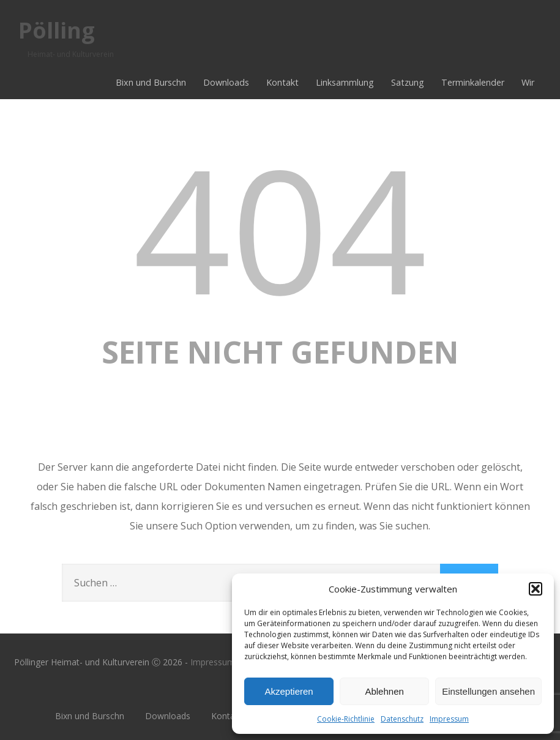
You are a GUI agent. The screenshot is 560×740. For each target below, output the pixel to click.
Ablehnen (384, 691)
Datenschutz (402, 719)
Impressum (449, 719)
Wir (528, 82)
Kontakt (282, 82)
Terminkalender (473, 82)
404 (280, 228)
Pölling (57, 30)
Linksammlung (345, 82)
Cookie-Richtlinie (346, 719)
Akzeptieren (289, 691)
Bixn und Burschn (151, 82)
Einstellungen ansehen (488, 691)
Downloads (226, 82)
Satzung (408, 82)
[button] (536, 589)
